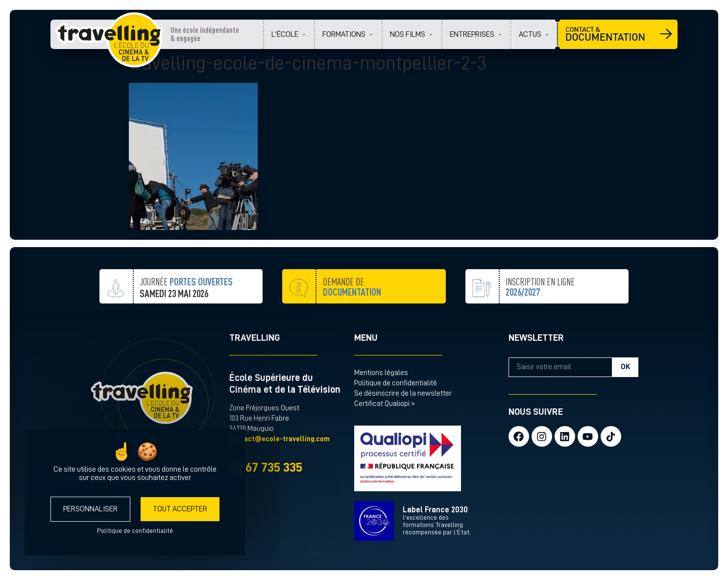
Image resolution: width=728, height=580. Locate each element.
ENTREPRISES (472, 34)
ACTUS (530, 34)
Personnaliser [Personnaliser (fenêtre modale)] (90, 509)
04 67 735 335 (266, 467)
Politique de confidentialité (396, 383)
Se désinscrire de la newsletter (403, 393)
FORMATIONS (344, 34)
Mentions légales (381, 373)
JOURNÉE (186, 297)
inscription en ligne (540, 311)
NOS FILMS (408, 34)
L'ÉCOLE (285, 34)
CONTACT (618, 34)
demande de (352, 308)
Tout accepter (180, 509)
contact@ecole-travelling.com (279, 439)
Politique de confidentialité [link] (135, 530)
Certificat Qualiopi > (385, 404)
